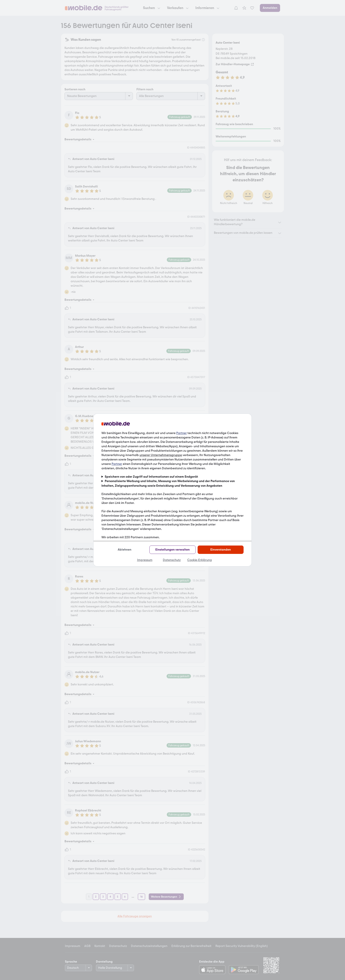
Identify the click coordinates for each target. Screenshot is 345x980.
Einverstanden (221, 550)
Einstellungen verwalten (172, 550)
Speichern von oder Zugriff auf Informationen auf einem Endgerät (151, 477)
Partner (182, 433)
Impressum (145, 560)
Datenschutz (172, 560)
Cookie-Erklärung (200, 560)
